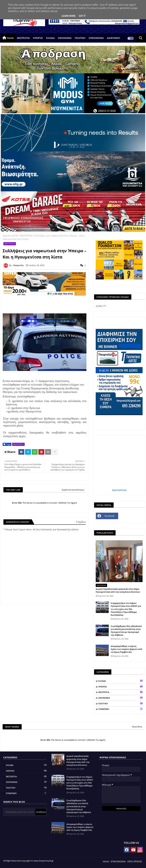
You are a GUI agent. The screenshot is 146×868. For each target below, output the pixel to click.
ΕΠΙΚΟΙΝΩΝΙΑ (96, 38)
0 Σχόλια (81, 522)
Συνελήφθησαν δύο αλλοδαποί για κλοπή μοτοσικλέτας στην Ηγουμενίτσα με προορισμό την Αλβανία (126, 631)
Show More (137, 727)
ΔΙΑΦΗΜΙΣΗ (114, 38)
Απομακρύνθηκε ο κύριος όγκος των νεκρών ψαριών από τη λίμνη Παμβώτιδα (126, 649)
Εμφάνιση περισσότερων (73, 490)
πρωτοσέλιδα (119, 490)
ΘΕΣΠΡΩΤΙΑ (23, 38)
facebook (109, 516)
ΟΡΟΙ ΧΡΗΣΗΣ (135, 861)
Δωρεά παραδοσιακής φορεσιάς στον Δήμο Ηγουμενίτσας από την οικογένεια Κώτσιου (118, 590)
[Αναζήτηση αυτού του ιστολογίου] (20, 812)
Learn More (69, 16)
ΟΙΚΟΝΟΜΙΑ (65, 38)
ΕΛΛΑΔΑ (50, 38)
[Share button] (55, 452)
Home (10, 38)
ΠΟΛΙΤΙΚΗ (80, 38)
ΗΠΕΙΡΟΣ (38, 38)
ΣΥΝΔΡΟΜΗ (120, 709)
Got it (82, 16)
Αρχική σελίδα (10, 236)
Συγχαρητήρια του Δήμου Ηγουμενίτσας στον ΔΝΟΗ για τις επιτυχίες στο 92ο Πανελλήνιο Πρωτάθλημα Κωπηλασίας (126, 609)
